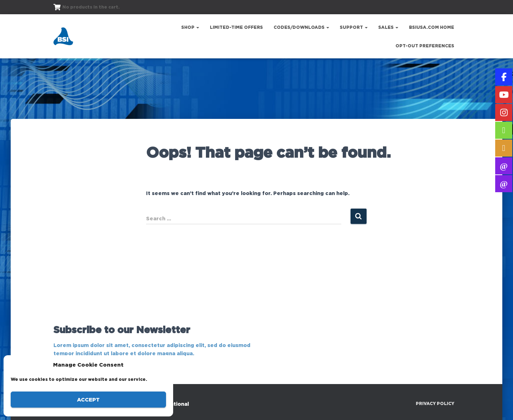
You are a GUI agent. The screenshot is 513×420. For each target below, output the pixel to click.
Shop (190, 27)
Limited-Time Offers (236, 27)
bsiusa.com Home (432, 27)
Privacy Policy (435, 403)
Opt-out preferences (425, 46)
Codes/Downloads (301, 27)
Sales (388, 27)
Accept (88, 400)
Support (354, 27)
